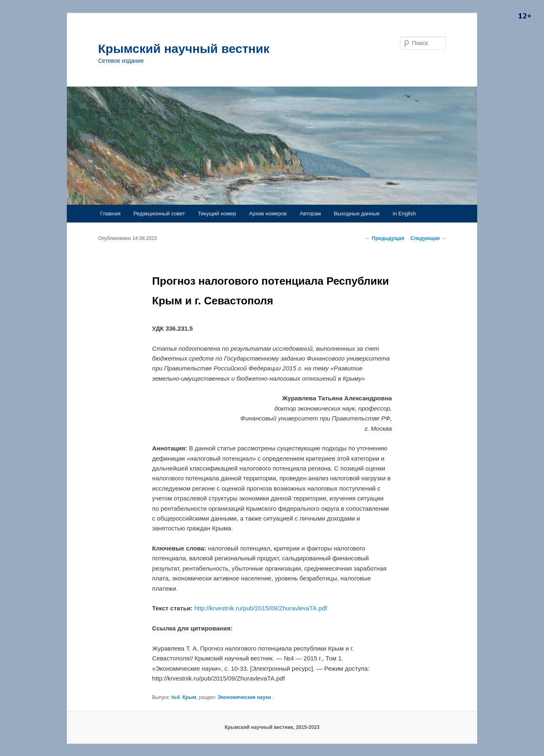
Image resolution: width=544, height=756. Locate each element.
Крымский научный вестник (184, 49)
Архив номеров (268, 214)
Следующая (428, 238)
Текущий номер (217, 214)
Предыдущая (385, 238)
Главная (110, 214)
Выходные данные (357, 214)
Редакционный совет (159, 214)
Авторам (311, 214)
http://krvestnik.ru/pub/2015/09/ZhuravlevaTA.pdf (261, 608)
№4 (176, 697)
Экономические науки (244, 697)
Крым (190, 697)
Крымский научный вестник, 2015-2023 (272, 727)
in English (404, 214)
